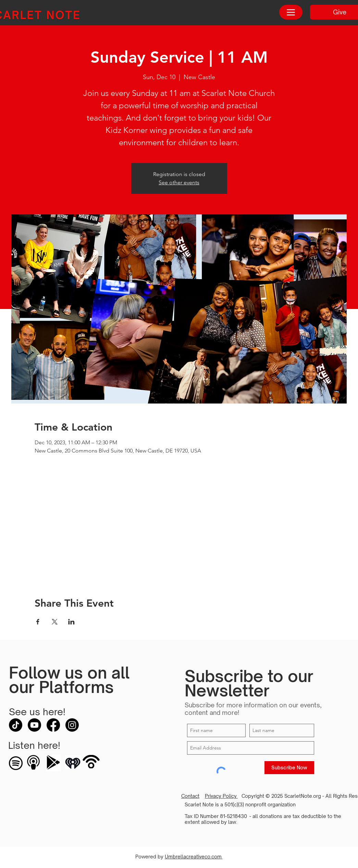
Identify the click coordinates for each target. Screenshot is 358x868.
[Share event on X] (55, 622)
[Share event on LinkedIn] (71, 622)
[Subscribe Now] (289, 768)
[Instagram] (72, 725)
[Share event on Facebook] (38, 622)
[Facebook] (53, 725)
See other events (179, 182)
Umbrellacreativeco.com (194, 857)
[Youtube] (34, 725)
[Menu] (291, 12)
